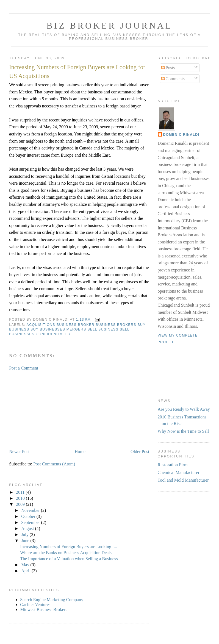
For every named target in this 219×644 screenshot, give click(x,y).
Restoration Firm (173, 465)
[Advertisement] (50, 409)
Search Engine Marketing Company (52, 600)
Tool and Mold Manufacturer (183, 480)
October (29, 516)
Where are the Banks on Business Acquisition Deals (66, 553)
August (28, 528)
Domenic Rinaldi (181, 135)
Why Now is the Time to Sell (183, 431)
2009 (21, 504)
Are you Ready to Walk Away (184, 409)
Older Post (140, 452)
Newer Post (19, 452)
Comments (173, 79)
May (26, 565)
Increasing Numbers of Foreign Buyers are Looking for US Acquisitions (77, 71)
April (26, 571)
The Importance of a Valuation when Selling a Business (69, 559)
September (31, 522)
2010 (21, 498)
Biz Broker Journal (109, 26)
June (26, 541)
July (25, 535)
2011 (21, 492)
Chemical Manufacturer (179, 472)
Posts (168, 68)
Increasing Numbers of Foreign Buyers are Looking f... (69, 547)
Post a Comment (24, 368)
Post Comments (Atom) (54, 464)
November (31, 510)
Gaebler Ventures (35, 605)
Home (80, 452)
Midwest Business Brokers (44, 610)
